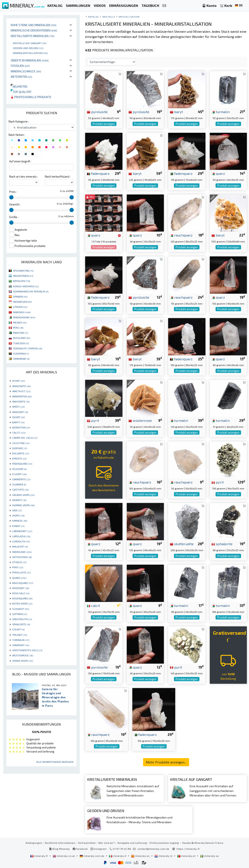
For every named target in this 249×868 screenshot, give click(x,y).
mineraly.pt (187, 856)
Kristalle (109, 17)
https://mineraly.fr (188, 849)
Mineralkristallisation (30, 53)
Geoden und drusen (28, 48)
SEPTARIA (20, 614)
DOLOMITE (21, 453)
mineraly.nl (164, 856)
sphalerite (222, 544)
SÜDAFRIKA (21, 353)
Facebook (80, 849)
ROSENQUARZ (22, 598)
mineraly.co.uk (64, 856)
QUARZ (19, 578)
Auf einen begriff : (20, 161)
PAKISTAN (20, 333)
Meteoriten (21, 77)
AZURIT (19, 417)
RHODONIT (21, 588)
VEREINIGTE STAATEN (28, 348)
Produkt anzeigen (104, 124)
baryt (176, 112)
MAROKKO (22, 312)
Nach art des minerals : (24, 177)
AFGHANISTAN (23, 271)
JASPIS (18, 515)
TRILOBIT (20, 635)
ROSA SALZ (21, 593)
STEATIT (18, 629)
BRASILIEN (22, 281)
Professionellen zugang (165, 843)
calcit (93, 605)
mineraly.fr (39, 856)
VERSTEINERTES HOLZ (27, 650)
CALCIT (19, 433)
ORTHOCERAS (22, 557)
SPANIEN (20, 296)
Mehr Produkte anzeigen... (166, 762)
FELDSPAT (19, 469)
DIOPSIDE (20, 448)
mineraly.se (209, 856)
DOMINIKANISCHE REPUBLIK (31, 291)
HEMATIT (19, 500)
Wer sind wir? (106, 843)
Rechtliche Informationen (60, 843)
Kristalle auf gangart (30, 43)
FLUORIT (19, 474)
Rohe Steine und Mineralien (34, 25)
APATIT (18, 407)
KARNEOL (20, 521)
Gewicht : (15, 204)
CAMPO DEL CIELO (25, 438)
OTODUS (19, 562)
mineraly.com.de (92, 856)
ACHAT (19, 381)
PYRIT (18, 567)
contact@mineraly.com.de (153, 849)
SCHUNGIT (21, 609)
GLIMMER (19, 484)
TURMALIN (21, 640)
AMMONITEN (22, 396)
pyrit (93, 420)
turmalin (221, 112)
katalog (94, 17)
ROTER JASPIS (22, 603)
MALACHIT (20, 546)
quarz (218, 173)
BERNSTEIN (21, 427)
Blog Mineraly (60, 849)
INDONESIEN (23, 302)
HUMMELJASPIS (23, 505)
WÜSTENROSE (23, 655)
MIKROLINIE (22, 552)
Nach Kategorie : (19, 121)
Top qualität (21, 92)
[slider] (11, 197)
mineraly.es (141, 856)
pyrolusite (97, 112)
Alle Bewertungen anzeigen (55, 762)
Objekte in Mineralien (30, 60)
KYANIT (18, 526)
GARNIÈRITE (21, 479)
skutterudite (182, 544)
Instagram (99, 849)
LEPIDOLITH (21, 541)
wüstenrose (140, 420)
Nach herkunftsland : (58, 177)
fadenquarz (98, 173)
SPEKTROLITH (22, 619)
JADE (17, 510)
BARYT (18, 422)
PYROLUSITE (21, 572)
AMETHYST (21, 391)
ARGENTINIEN (23, 276)
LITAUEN (20, 307)
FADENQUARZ (22, 464)
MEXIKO (20, 322)
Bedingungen (34, 843)
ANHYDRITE (21, 401)
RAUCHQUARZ (23, 583)
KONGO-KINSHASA (26, 286)
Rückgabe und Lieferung (132, 843)
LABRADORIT (22, 531)
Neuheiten (19, 86)
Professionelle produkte (31, 97)
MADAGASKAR (24, 317)
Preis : (13, 192)
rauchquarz (181, 235)
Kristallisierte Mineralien (33, 36)
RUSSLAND (22, 338)
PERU (18, 328)
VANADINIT (21, 645)
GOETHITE (20, 489)
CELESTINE (21, 443)
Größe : (14, 217)
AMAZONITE (21, 386)
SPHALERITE (21, 624)
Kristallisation (129, 17)
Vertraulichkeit (87, 843)
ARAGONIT (20, 412)
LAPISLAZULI (21, 536)
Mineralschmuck (26, 71)
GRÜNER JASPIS (23, 495)
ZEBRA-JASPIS (23, 661)
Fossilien (20, 66)
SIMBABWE (21, 359)
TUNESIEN (21, 343)
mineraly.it (118, 856)
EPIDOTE (19, 458)
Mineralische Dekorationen (34, 30)
